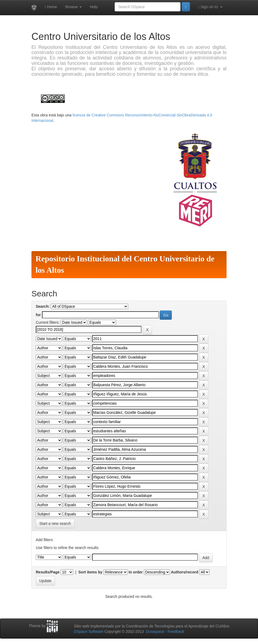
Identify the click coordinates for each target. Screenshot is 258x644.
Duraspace (155, 632)
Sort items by (90, 572)
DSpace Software (89, 632)
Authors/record (184, 572)
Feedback (176, 632)
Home (51, 7)
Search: (43, 306)
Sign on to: (210, 7)
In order (136, 572)
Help (94, 7)
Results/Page (48, 572)
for (38, 315)
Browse (74, 7)
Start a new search (55, 524)
